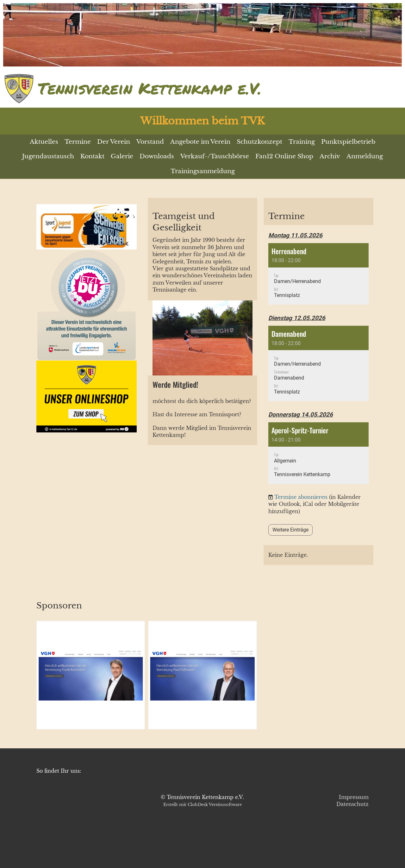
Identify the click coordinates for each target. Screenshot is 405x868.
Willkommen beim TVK (202, 121)
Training (302, 142)
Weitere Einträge (290, 530)
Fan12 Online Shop (284, 156)
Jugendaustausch (48, 156)
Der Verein (114, 142)
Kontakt (92, 156)
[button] (318, 274)
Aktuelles (44, 142)
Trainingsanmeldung (203, 171)
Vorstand (150, 142)
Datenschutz (352, 804)
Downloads (157, 156)
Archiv (330, 156)
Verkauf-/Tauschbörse (215, 156)
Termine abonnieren (301, 497)
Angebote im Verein (200, 142)
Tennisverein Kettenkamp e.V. (150, 88)
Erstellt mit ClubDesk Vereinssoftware (202, 805)
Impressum (354, 797)
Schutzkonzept (259, 142)
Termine (78, 142)
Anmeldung (365, 156)
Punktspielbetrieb (348, 142)
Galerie (122, 156)
